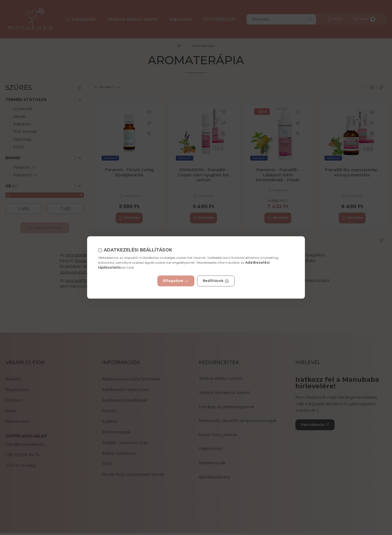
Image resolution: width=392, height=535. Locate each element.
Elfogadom (176, 281)
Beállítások (216, 281)
